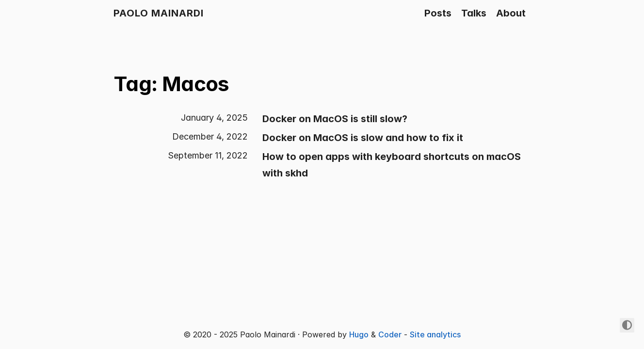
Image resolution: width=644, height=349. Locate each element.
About (511, 13)
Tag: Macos (171, 84)
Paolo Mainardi (159, 13)
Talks (474, 13)
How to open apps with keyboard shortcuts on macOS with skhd (392, 165)
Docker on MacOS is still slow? (335, 119)
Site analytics (435, 334)
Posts (438, 13)
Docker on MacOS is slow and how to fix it (363, 138)
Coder (390, 334)
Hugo (359, 334)
